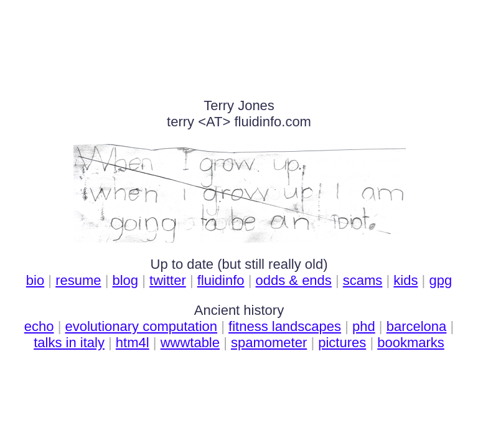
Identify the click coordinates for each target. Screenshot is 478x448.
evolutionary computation (141, 326)
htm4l (133, 343)
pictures (342, 343)
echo (39, 326)
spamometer (269, 343)
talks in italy (69, 343)
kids (405, 280)
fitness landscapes (285, 326)
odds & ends (294, 280)
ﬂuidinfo (221, 280)
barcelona (417, 326)
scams (363, 280)
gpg (440, 280)
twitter (168, 280)
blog (126, 280)
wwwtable (190, 343)
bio (35, 280)
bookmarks (411, 343)
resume (78, 280)
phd (364, 326)
